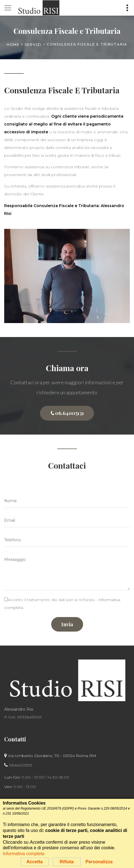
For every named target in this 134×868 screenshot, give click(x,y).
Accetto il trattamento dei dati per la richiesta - (62, 604)
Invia (67, 624)
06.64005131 (67, 413)
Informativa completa (24, 854)
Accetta (35, 862)
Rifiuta (67, 862)
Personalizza (99, 862)
